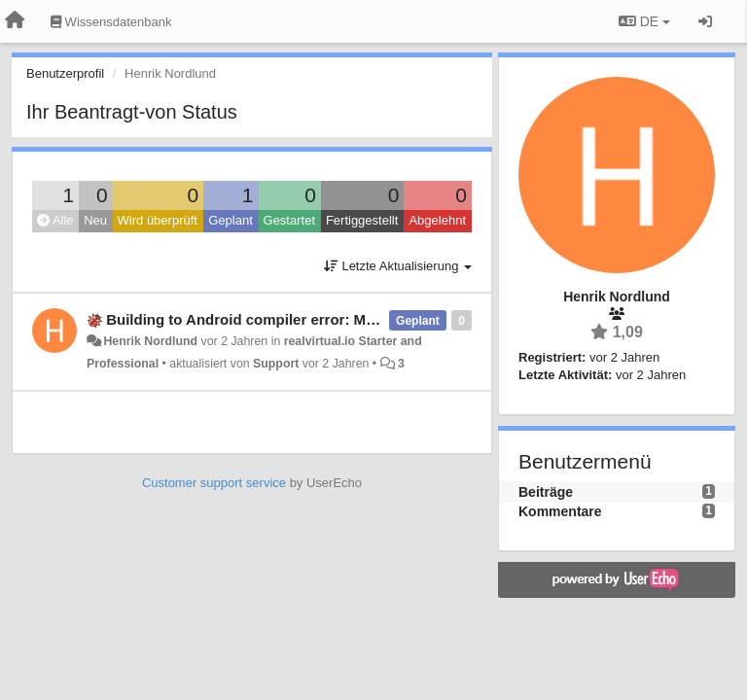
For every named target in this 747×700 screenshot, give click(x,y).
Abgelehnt (437, 220)
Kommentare (560, 511)
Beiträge (546, 492)
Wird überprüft (158, 220)
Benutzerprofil (65, 73)
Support (276, 364)
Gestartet (289, 220)
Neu (95, 220)
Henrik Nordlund (150, 341)
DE (644, 21)
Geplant (231, 220)
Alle (55, 220)
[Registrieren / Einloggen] (705, 21)
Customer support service (214, 483)
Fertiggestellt (362, 220)
